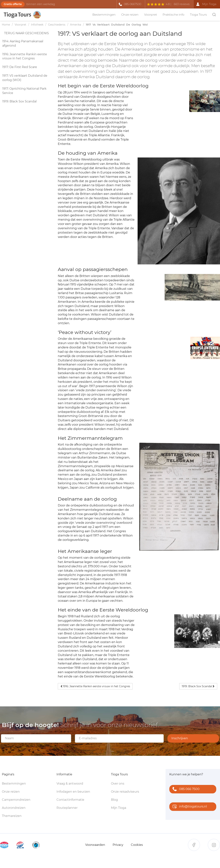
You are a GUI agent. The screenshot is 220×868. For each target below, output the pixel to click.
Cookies (137, 845)
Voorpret (151, 15)
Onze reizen (130, 15)
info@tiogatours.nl (189, 807)
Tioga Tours (198, 15)
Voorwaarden (95, 845)
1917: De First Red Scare (20, 67)
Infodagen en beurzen (73, 792)
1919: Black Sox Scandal (19, 101)
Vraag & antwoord (70, 784)
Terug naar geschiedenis (26, 33)
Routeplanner (67, 808)
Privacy (118, 845)
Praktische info (173, 15)
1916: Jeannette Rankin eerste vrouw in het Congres (25, 56)
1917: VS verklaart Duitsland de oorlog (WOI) (25, 78)
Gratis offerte (13, 4)
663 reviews (182, 4)
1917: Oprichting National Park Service (24, 91)
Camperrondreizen (16, 800)
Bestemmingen (104, 15)
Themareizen (12, 816)
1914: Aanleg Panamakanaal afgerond (23, 43)
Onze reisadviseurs (125, 792)
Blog (114, 800)
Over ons (118, 784)
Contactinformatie (70, 800)
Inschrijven (180, 738)
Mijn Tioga (119, 808)
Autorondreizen (14, 808)
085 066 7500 (185, 789)
